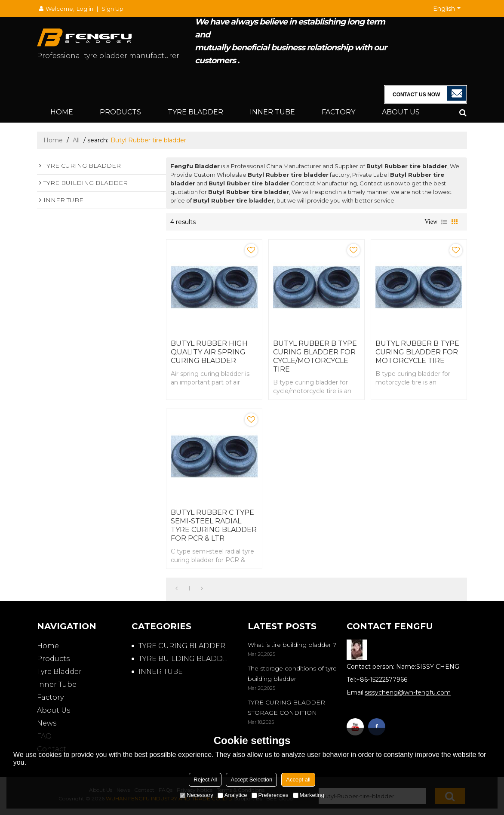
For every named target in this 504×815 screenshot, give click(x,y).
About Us (401, 112)
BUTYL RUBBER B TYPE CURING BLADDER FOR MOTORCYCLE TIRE (417, 352)
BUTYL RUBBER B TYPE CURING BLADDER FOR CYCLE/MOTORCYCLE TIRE (315, 356)
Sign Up (112, 9)
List (444, 222)
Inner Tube (272, 112)
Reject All (205, 780)
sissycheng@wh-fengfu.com (408, 692)
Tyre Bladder (195, 112)
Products (120, 112)
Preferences (270, 795)
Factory (338, 112)
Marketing (309, 795)
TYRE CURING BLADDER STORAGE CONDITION (286, 707)
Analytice (232, 795)
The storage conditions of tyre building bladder (292, 674)
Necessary (196, 795)
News (47, 723)
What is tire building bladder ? (292, 645)
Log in (85, 9)
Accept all (298, 780)
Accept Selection (251, 780)
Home (62, 112)
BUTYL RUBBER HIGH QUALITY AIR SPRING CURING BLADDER (209, 352)
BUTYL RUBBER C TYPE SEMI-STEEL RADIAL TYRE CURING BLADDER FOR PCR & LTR (214, 525)
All (76, 140)
